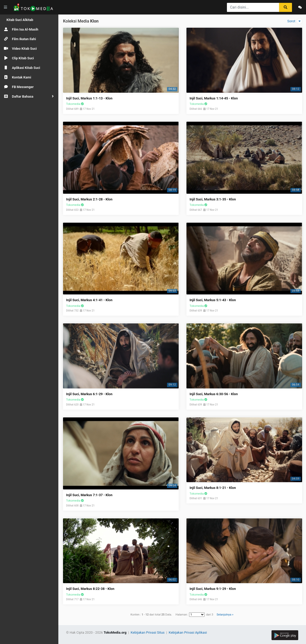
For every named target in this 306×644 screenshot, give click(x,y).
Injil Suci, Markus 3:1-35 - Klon (213, 199)
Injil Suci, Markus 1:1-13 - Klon (89, 98)
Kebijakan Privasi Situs (148, 632)
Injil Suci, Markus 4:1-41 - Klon (89, 300)
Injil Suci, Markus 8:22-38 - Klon (90, 589)
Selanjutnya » (225, 615)
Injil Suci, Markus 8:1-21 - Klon (213, 488)
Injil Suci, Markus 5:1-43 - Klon (213, 300)
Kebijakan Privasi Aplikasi (188, 632)
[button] (29, 96)
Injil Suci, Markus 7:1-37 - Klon (89, 495)
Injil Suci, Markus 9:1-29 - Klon (213, 589)
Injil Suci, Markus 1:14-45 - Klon (214, 98)
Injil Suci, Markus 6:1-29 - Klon (89, 394)
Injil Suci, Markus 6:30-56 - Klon (214, 394)
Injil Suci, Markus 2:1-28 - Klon (89, 199)
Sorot (295, 21)
